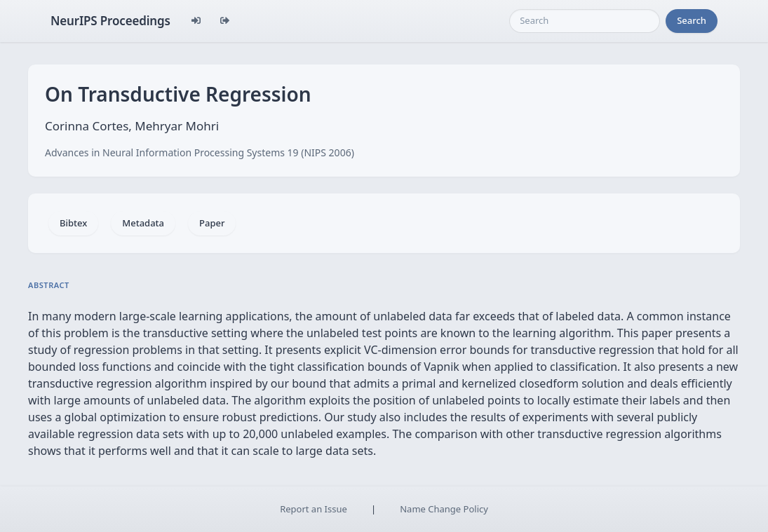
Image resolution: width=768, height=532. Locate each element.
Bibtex (73, 223)
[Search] (585, 21)
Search (692, 20)
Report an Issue (314, 509)
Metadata (143, 223)
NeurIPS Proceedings (110, 21)
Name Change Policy (444, 509)
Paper (212, 223)
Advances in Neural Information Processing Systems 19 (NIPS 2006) (200, 152)
